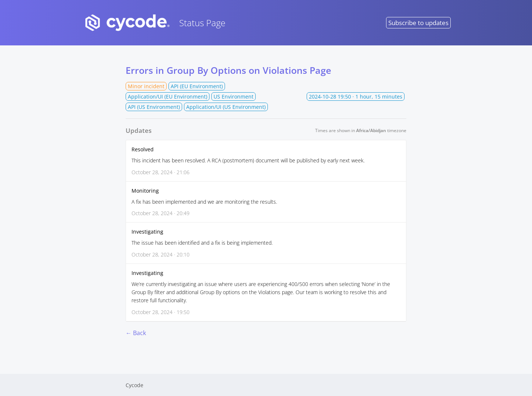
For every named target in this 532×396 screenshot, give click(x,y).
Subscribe (418, 23)
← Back (136, 333)
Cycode (134, 385)
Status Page (153, 23)
